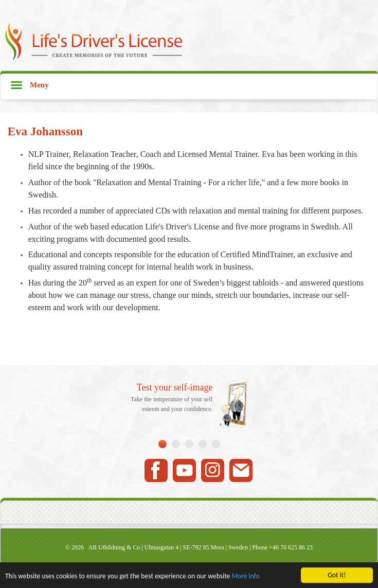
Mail (241, 470)
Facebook (156, 470)
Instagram (213, 470)
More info (245, 576)
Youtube (184, 470)
